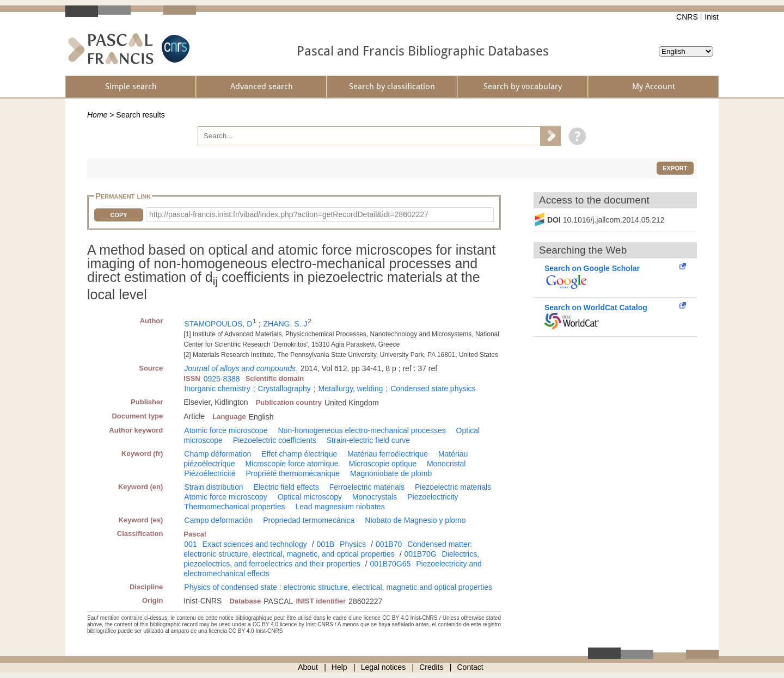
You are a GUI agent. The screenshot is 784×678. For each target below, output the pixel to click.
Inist (712, 17)
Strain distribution (213, 487)
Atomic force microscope (226, 430)
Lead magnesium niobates (340, 507)
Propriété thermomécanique (293, 473)
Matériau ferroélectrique (388, 454)
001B (325, 544)
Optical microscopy (310, 497)
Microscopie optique (382, 464)
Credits (431, 667)
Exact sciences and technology (255, 544)
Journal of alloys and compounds (240, 368)
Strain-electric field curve (368, 440)
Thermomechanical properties (234, 507)
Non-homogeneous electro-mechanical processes (362, 430)
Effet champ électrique (299, 454)
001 (190, 544)
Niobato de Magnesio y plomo (415, 520)
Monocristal (446, 464)
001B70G (421, 554)
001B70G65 (391, 564)
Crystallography (284, 389)
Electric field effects (286, 487)
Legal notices (384, 667)
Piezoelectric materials (453, 487)
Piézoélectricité (210, 473)
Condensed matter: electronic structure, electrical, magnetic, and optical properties (328, 549)
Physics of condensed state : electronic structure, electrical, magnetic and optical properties (338, 587)
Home (97, 115)
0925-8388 (222, 379)
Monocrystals (375, 497)
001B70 (389, 544)
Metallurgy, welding (351, 389)
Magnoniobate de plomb (391, 473)
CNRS (687, 17)
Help (339, 667)
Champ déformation (218, 454)
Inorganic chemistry (217, 389)
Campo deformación (218, 520)
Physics (353, 544)
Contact (470, 667)
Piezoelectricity (433, 497)
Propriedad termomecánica (309, 520)
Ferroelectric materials (367, 487)
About (308, 667)
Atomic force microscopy (225, 497)
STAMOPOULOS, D (218, 324)
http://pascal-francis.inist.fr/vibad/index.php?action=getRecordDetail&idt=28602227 (289, 214)
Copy (118, 215)
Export (675, 168)
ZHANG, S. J (285, 324)
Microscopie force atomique (292, 464)
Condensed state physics (433, 389)
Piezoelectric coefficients (275, 440)
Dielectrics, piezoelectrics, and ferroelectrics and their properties (331, 559)
